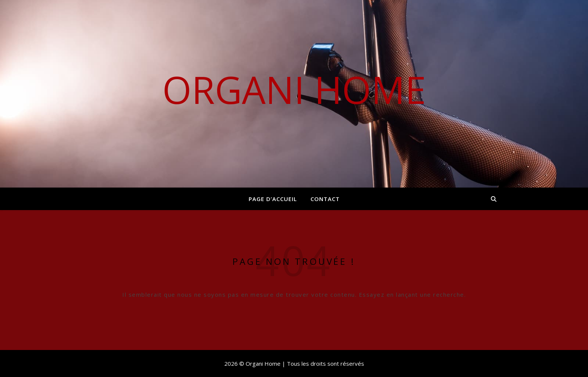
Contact (325, 199)
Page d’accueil (273, 199)
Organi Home (294, 89)
